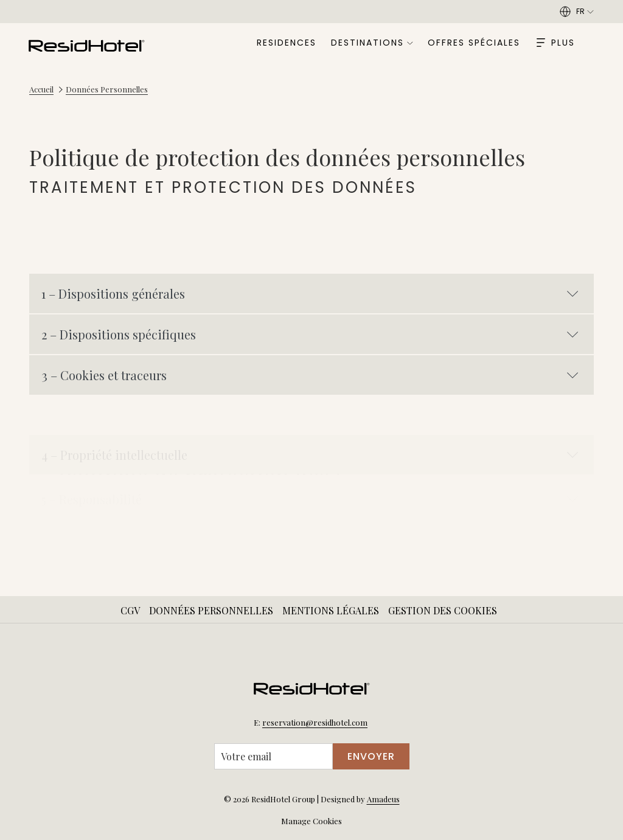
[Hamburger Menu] (556, 43)
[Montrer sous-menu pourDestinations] (410, 43)
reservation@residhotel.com (315, 722)
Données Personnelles (211, 610)
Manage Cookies (311, 821)
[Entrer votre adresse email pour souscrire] (273, 756)
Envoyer (371, 756)
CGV (130, 610)
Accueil (41, 89)
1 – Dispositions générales (310, 293)
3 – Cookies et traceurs (310, 375)
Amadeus (383, 799)
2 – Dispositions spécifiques (310, 334)
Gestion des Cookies (443, 610)
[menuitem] (287, 43)
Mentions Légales (331, 610)
